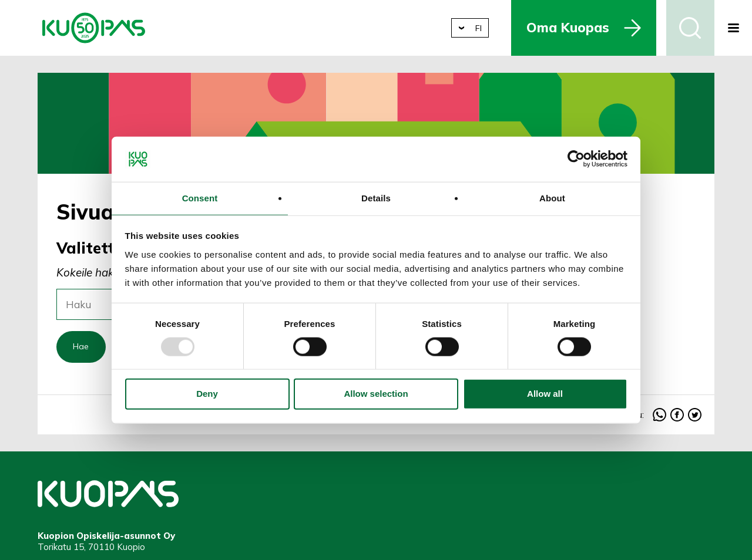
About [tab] (552, 198)
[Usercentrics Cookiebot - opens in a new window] (576, 158)
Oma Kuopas (578, 27)
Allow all (545, 395)
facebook (677, 418)
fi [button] (487, 28)
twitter (695, 418)
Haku (691, 28)
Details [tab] (376, 198)
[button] (733, 28)
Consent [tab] (200, 198)
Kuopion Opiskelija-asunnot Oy (94, 28)
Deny (207, 395)
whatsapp (659, 418)
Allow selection (376, 395)
